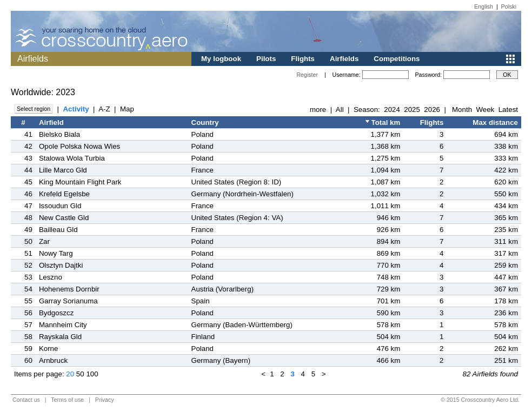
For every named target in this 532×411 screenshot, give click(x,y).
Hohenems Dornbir (69, 289)
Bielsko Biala (59, 134)
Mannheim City (63, 325)
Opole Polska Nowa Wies (79, 146)
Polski (509, 6)
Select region (34, 109)
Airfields (344, 59)
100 (92, 374)
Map (127, 109)
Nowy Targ (56, 253)
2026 (432, 110)
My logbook (221, 59)
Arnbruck (53, 360)
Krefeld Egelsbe (64, 194)
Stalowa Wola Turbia (72, 158)
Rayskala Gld (60, 337)
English (484, 6)
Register (307, 75)
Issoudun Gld (60, 206)
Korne (49, 349)
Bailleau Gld (58, 230)
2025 (412, 110)
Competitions (397, 59)
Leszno (51, 277)
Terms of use (67, 400)
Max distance (495, 122)
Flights (303, 59)
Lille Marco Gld (63, 170)
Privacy (105, 400)
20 (70, 374)
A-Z (104, 109)
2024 (392, 110)
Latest (508, 110)
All (340, 110)
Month (462, 110)
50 (80, 374)
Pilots (266, 59)
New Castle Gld (64, 218)
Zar (44, 241)
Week (485, 110)
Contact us (26, 400)
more (318, 110)
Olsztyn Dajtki (61, 265)
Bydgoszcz (56, 313)
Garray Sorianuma (68, 301)
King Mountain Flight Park (80, 182)
